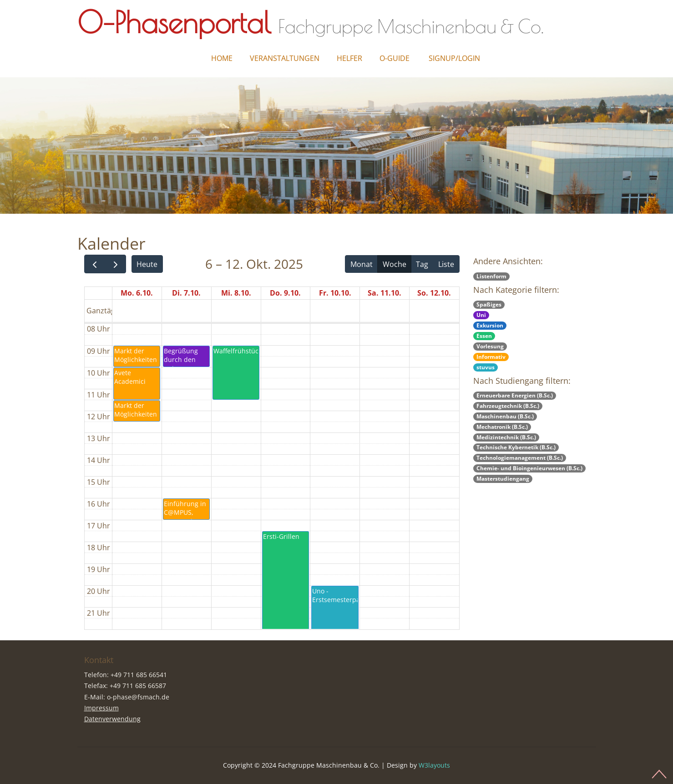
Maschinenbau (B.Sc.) (505, 416)
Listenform (491, 276)
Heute (147, 264)
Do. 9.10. (285, 293)
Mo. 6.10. (137, 293)
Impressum (101, 708)
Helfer (349, 58)
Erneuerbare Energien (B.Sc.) (515, 395)
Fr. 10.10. (335, 293)
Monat (362, 264)
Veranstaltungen (285, 58)
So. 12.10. (434, 293)
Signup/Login (454, 58)
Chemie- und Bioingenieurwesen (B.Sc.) (529, 468)
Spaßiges (489, 304)
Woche (395, 264)
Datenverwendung (112, 719)
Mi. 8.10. (236, 293)
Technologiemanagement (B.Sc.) (520, 458)
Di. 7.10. (186, 293)
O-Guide (395, 58)
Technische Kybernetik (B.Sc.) (516, 447)
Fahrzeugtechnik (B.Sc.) (508, 406)
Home (222, 58)
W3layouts (434, 765)
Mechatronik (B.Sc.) (502, 427)
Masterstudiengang (503, 479)
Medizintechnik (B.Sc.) (506, 437)
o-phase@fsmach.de (138, 697)
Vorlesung (490, 346)
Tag (422, 264)
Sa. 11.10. (385, 293)
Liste (446, 264)
